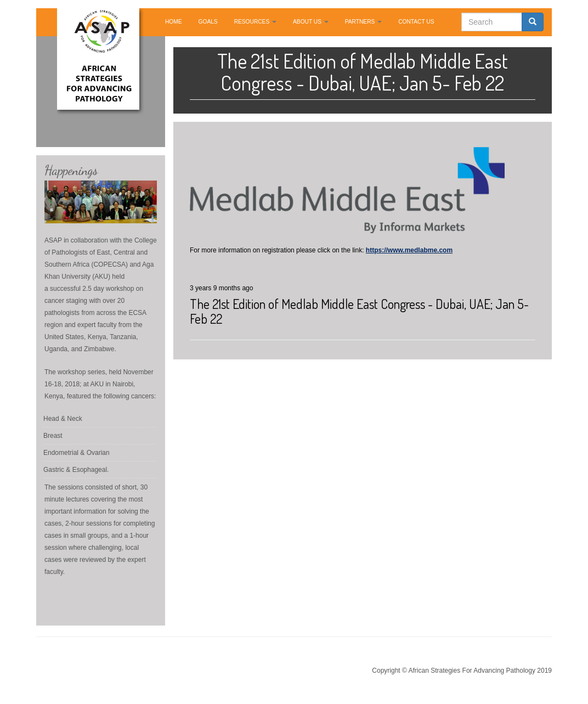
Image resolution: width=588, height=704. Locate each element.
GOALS (208, 22)
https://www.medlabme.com (409, 250)
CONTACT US (416, 22)
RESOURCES (255, 22)
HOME (174, 22)
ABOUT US (311, 22)
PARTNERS (363, 22)
